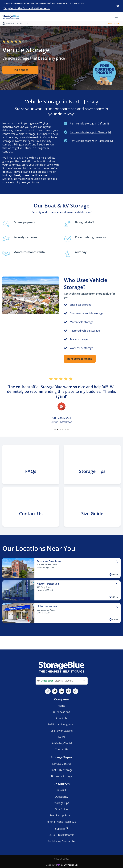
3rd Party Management (61, 724)
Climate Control (61, 764)
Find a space (20, 70)
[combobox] (62, 681)
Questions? (61, 797)
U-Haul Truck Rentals (61, 835)
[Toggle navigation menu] (118, 17)
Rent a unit (114, 23)
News (62, 737)
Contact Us (62, 749)
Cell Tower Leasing (62, 731)
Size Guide (61, 809)
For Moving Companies (62, 841)
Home (61, 706)
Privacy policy (62, 859)
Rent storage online (80, 359)
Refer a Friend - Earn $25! (61, 822)
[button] (55, 430)
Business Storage (61, 776)
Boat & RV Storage (61, 770)
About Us (61, 718)
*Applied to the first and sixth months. (27, 8)
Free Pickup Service (62, 815)
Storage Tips (61, 803)
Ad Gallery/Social (62, 743)
